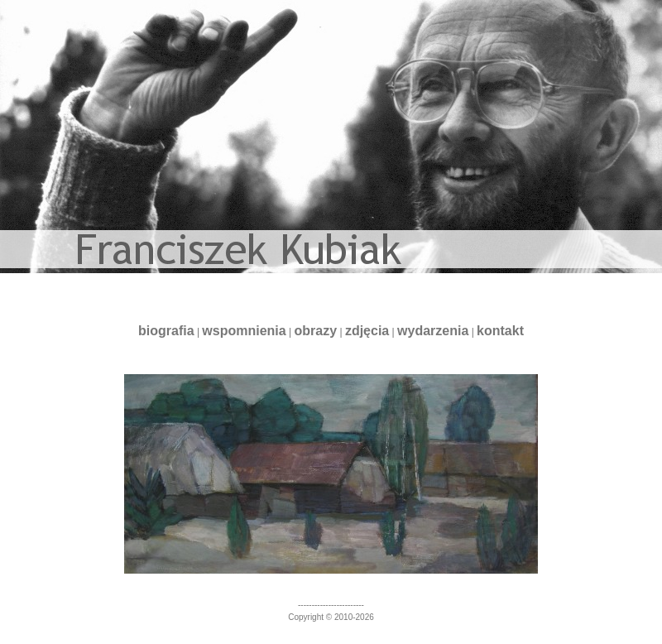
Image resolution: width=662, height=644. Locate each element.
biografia (166, 331)
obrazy (316, 331)
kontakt (500, 331)
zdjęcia (367, 331)
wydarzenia (433, 331)
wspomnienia (244, 331)
